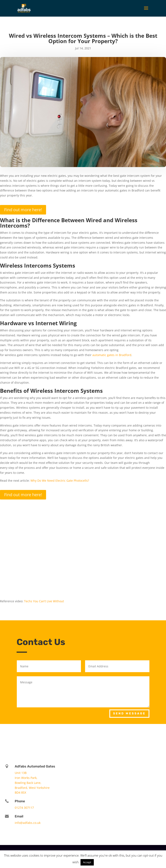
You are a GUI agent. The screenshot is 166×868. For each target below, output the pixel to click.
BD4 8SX (20, 792)
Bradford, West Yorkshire (32, 788)
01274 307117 (24, 808)
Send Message (129, 713)
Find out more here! (23, 210)
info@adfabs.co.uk (28, 823)
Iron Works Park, (26, 778)
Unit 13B (21, 773)
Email (19, 816)
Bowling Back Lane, (28, 783)
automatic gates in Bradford (112, 355)
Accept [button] (87, 862)
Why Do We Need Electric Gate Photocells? (60, 481)
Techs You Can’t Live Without (44, 601)
